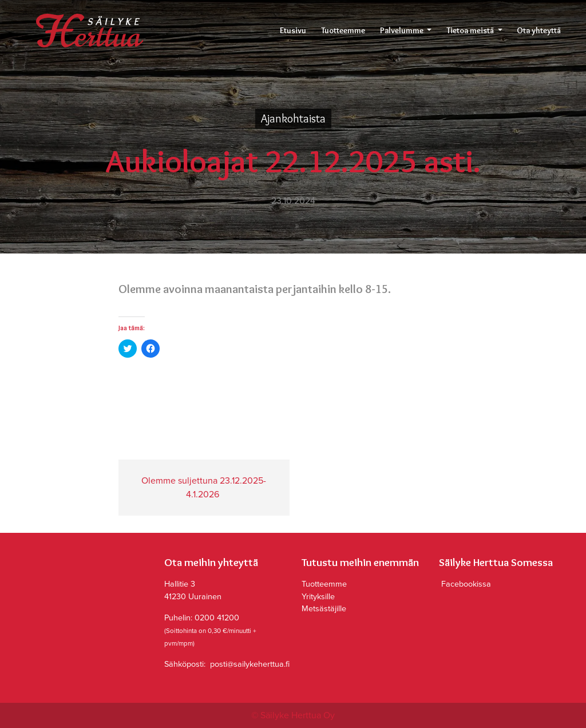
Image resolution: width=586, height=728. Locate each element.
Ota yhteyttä (539, 30)
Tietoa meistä (471, 30)
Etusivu (293, 30)
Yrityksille (318, 597)
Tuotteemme (343, 30)
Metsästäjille (324, 609)
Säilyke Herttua (89, 31)
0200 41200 (217, 618)
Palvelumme (403, 30)
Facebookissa (465, 584)
